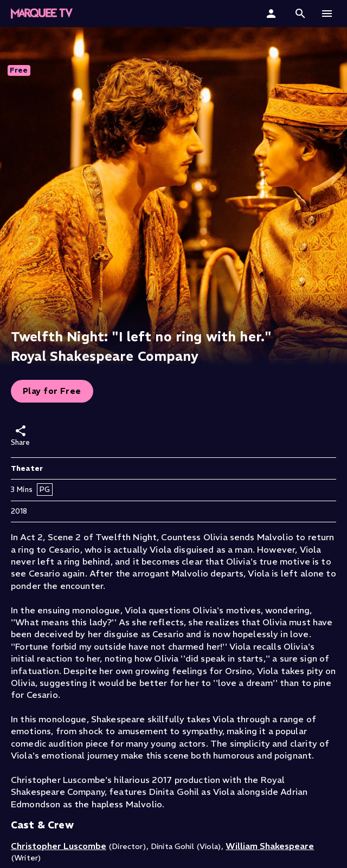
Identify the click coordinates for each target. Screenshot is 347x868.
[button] (300, 14)
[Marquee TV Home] (42, 14)
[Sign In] (272, 14)
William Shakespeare (270, 846)
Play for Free (52, 391)
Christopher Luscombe (59, 846)
